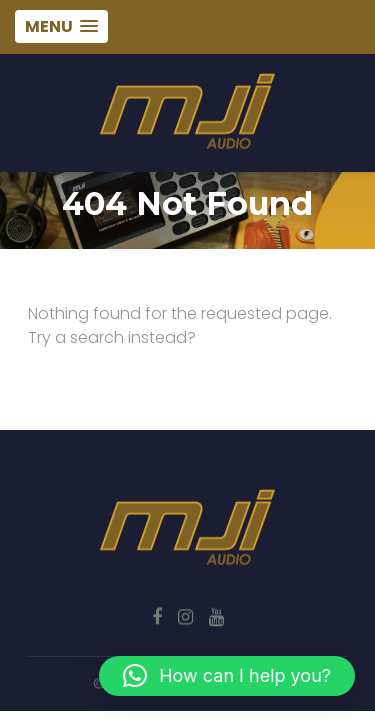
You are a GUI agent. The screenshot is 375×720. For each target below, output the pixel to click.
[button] (227, 676)
